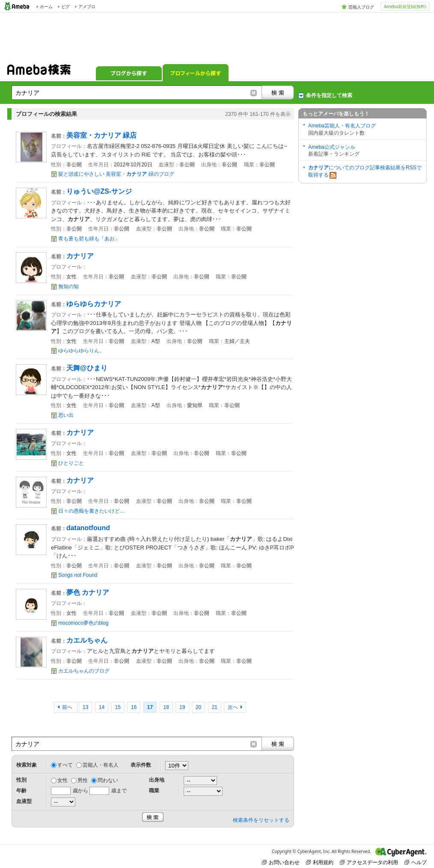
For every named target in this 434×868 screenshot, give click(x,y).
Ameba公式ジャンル (332, 147)
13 (85, 707)
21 (215, 707)
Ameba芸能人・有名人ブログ (342, 126)
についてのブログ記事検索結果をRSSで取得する (365, 172)
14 (102, 707)
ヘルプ (416, 862)
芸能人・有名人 (101, 765)
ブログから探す (129, 73)
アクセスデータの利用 (369, 862)
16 (134, 707)
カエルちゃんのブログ (84, 671)
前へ (68, 707)
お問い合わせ (281, 862)
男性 (83, 780)
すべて (65, 765)
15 (117, 707)
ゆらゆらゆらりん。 (81, 351)
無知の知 (68, 286)
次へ (233, 707)
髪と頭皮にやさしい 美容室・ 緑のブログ (116, 174)
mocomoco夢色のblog (83, 623)
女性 (62, 780)
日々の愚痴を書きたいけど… (92, 511)
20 (198, 707)
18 (166, 707)
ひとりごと (71, 463)
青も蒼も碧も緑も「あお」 (89, 239)
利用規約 (320, 862)
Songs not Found (78, 575)
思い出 (66, 415)
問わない (108, 780)
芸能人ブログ (361, 7)
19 (182, 707)
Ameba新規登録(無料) (405, 6)
